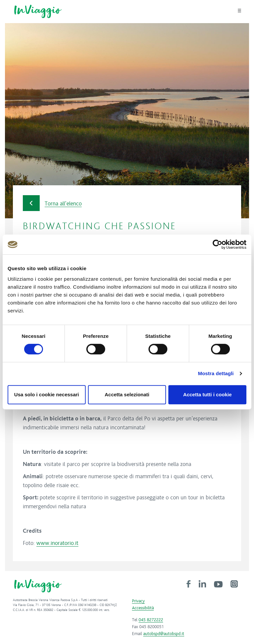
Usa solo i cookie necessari (47, 394)
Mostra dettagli (216, 373)
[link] (189, 584)
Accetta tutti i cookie (208, 394)
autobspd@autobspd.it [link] (164, 634)
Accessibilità (143, 608)
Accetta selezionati (127, 394)
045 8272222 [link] (151, 620)
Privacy (138, 601)
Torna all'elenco (52, 203)
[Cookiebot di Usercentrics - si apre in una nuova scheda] (217, 244)
